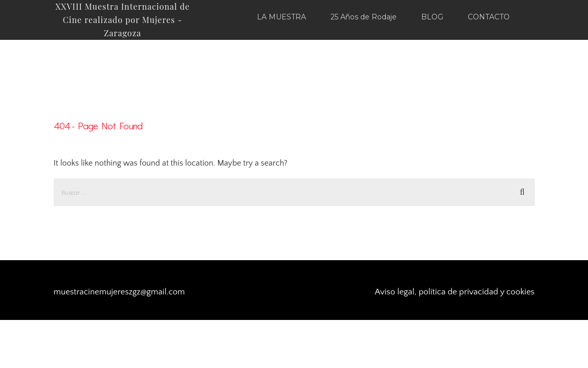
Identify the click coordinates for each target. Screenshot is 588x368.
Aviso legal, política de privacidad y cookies (454, 292)
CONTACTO (489, 17)
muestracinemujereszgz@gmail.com (119, 292)
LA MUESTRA (281, 17)
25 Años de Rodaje (364, 17)
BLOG (432, 17)
